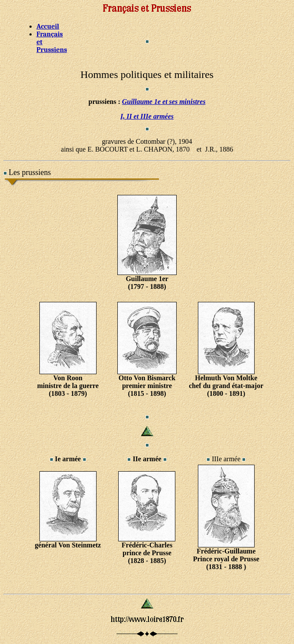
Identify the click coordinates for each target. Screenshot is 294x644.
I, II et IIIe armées (147, 116)
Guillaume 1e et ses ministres (164, 102)
